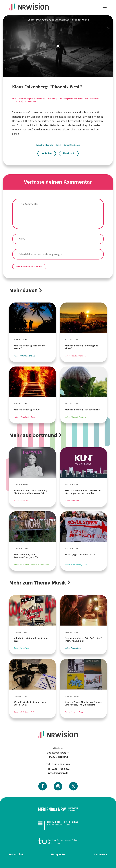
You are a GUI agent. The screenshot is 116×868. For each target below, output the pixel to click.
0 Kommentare (30, 101)
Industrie (40, 145)
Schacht (68, 145)
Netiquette (58, 854)
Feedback (69, 153)
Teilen (47, 153)
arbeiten (76, 145)
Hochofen (50, 145)
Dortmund (52, 98)
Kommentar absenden (29, 267)
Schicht (59, 145)
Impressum (100, 854)
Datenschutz (17, 854)
